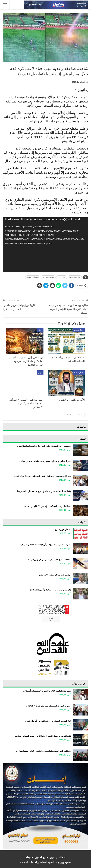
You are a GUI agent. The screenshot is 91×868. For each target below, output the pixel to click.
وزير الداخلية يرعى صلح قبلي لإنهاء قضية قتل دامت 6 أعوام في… (43, 476)
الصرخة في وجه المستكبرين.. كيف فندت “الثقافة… (48, 706)
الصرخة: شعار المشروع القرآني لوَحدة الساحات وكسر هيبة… (44, 545)
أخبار (40, 330)
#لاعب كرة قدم (48, 277)
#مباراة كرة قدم (33, 277)
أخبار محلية (79, 330)
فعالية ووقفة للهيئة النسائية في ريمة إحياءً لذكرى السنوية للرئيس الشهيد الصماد (69, 309)
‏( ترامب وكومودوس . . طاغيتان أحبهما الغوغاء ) (51, 590)
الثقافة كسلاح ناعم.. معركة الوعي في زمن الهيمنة (49, 560)
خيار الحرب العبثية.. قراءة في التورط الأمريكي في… (48, 721)
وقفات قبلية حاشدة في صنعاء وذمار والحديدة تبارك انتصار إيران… (42, 491)
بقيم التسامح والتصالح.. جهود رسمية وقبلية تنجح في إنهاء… (45, 461)
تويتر (40, 372)
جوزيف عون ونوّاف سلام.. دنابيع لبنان (55, 575)
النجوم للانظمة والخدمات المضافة (37, 862)
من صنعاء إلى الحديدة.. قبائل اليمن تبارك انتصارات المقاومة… (44, 446)
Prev (80, 415)
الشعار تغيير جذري (63, 530)
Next (71, 415)
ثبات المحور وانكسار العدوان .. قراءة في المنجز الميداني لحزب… (42, 736)
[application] (45, 245)
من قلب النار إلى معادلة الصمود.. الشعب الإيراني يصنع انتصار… (44, 751)
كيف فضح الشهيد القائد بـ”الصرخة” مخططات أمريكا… (47, 691)
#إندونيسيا (62, 277)
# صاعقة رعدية (75, 277)
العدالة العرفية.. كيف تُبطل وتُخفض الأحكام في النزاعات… (46, 506)
